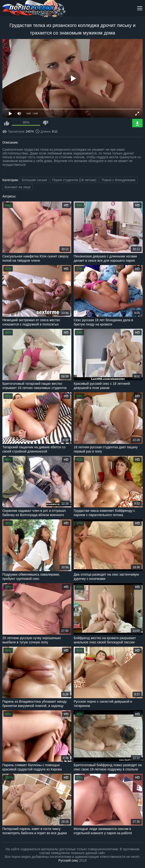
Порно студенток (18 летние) (74, 180)
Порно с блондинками (119, 180)
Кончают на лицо (18, 187)
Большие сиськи (34, 180)
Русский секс (68, 860)
